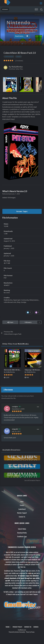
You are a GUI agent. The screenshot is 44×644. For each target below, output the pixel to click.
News (22, 501)
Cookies (36, 627)
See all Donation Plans (32, 480)
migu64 (15, 429)
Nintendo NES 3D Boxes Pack (15, 370)
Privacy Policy (17, 627)
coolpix (15, 407)
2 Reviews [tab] (8, 390)
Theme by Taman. (30, 632)
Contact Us (22, 517)
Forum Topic (22, 211)
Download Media (22, 533)
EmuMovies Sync (22, 536)
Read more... (22, 36)
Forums (22, 505)
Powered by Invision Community (17, 632)
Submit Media (22, 529)
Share (10, 322)
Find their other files (16, 69)
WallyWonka (17, 67)
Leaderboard (22, 509)
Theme (8, 627)
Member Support (22, 513)
